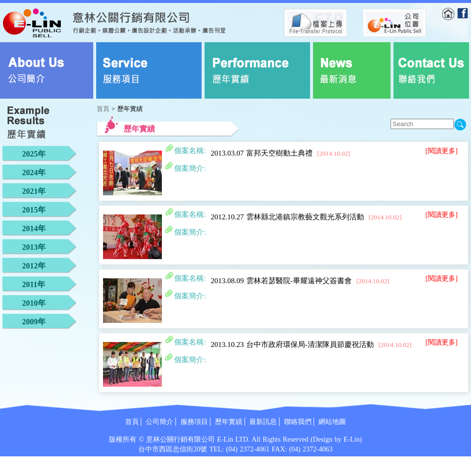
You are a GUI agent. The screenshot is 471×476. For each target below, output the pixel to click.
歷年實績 (229, 422)
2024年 (34, 172)
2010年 (34, 303)
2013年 (34, 247)
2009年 (34, 322)
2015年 (34, 210)
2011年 (34, 284)
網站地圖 (332, 422)
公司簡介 (159, 422)
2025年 (34, 154)
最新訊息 (263, 422)
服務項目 (194, 422)
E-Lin (352, 439)
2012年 (34, 266)
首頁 (103, 109)
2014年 (34, 228)
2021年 (34, 191)
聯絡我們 (298, 422)
